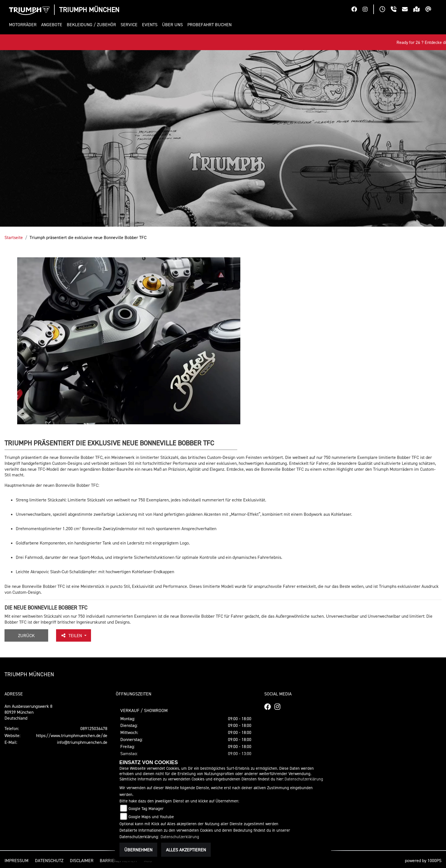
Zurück (26, 635)
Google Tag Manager (146, 808)
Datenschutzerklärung (304, 779)
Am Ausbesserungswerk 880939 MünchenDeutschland (28, 712)
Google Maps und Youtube (151, 817)
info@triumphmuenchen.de (82, 742)
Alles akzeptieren (186, 850)
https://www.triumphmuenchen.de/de (72, 735)
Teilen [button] (72, 635)
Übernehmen (138, 850)
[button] (24, 25)
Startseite (14, 237)
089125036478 (94, 728)
